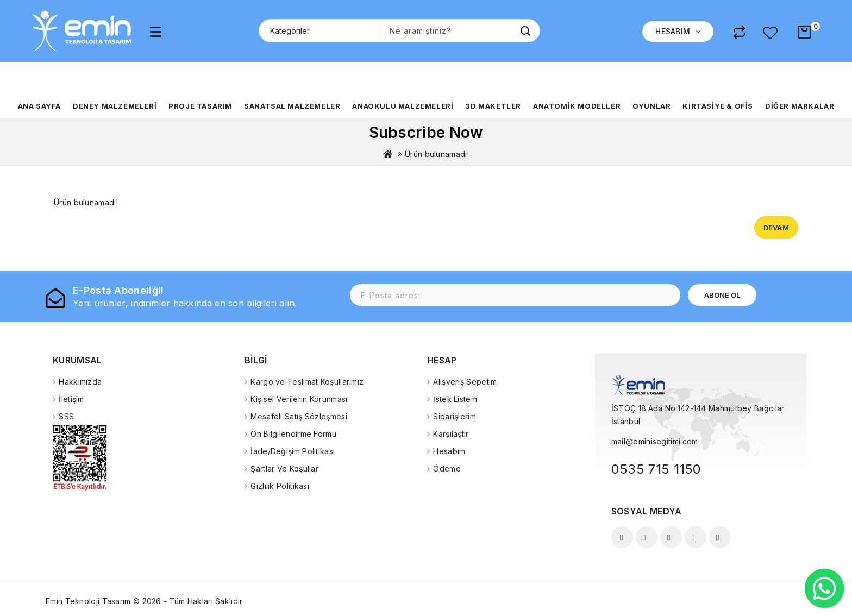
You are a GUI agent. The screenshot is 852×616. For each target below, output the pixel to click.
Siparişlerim (455, 416)
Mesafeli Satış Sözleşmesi (299, 416)
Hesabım (449, 451)
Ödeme (447, 469)
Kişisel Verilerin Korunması (299, 399)
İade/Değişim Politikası (293, 451)
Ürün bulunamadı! (437, 154)
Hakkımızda (80, 382)
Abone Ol (722, 295)
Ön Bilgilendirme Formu (293, 434)
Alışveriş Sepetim (465, 382)
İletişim (71, 399)
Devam (776, 228)
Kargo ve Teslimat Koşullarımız (307, 382)
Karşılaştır (451, 434)
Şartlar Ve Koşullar (284, 469)
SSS (66, 416)
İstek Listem (455, 399)
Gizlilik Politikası (280, 486)
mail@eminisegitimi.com (655, 441)
